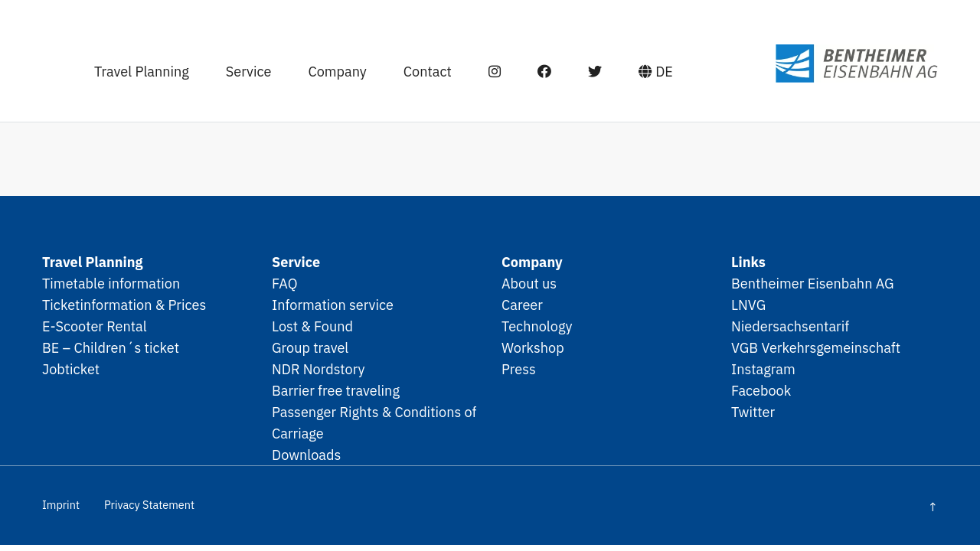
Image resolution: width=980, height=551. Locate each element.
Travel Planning (130, 67)
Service (237, 67)
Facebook (761, 390)
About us (529, 283)
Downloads (306, 455)
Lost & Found (312, 326)
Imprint (61, 505)
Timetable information (111, 283)
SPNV (820, 59)
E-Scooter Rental (95, 326)
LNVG (748, 305)
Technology (537, 326)
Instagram (763, 369)
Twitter (753, 412)
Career (522, 305)
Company (325, 67)
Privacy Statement (149, 505)
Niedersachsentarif (790, 326)
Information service (333, 305)
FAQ (284, 283)
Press (519, 369)
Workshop (533, 347)
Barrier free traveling (336, 390)
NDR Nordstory (318, 369)
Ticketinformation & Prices (124, 305)
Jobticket (71, 369)
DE (644, 67)
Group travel (310, 347)
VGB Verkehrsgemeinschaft (816, 347)
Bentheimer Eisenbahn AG (813, 283)
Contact (415, 67)
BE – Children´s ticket (111, 347)
